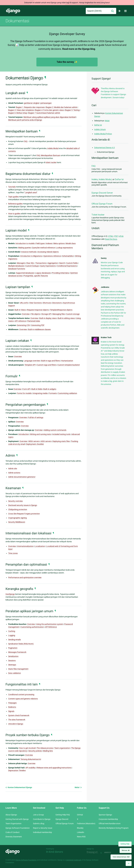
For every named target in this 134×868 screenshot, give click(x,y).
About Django (11, 815)
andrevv (111, 853)
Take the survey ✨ (67, 62)
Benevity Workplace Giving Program (114, 828)
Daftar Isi (119, 179)
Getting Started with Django (17, 819)
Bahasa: (126, 850)
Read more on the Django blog (79, 49)
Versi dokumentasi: (121, 857)
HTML (111, 236)
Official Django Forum (102, 204)
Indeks (95, 179)
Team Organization (13, 824)
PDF (116, 236)
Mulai (78, 787)
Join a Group (38, 815)
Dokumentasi (17, 21)
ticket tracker (51, 162)
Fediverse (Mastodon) (86, 824)
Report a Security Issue (43, 828)
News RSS (81, 837)
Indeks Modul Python (103, 134)
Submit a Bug (39, 824)
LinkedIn (81, 832)
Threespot (93, 853)
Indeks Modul (105, 179)
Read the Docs (111, 239)
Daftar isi (98, 125)
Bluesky (80, 828)
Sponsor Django (105, 815)
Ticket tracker (98, 215)
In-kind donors (55, 852)
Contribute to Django (42, 819)
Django (13, 11)
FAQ (93, 166)
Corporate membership (108, 819)
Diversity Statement (14, 837)
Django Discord (62, 819)
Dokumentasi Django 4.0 (104, 148)
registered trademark (74, 860)
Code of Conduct (13, 832)
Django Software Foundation (18, 828)
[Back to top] (129, 863)
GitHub (80, 815)
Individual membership (42, 832)
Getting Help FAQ (63, 815)
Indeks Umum (100, 129)
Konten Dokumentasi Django (19, 787)
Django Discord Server (102, 193)
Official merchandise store (110, 824)
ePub (121, 236)
